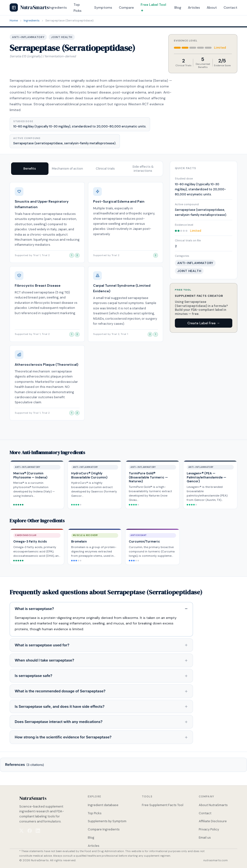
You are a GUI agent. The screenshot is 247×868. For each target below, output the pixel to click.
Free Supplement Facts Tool (163, 805)
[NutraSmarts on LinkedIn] (38, 831)
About (212, 7)
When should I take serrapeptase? (44, 660)
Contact (230, 7)
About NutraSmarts (213, 805)
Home (14, 20)
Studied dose (184, 179)
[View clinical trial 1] (72, 255)
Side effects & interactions (143, 169)
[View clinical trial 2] (77, 255)
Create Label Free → (204, 323)
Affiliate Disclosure (213, 821)
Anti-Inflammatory (28, 37)
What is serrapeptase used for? (42, 645)
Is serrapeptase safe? (34, 676)
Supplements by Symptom (107, 821)
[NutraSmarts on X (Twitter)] (21, 831)
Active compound (187, 204)
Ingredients (58, 7)
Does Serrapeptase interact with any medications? (59, 722)
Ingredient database (103, 805)
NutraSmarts (29, 7)
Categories (182, 256)
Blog (178, 7)
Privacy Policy (209, 829)
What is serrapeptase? (34, 609)
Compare (126, 7)
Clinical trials (105, 169)
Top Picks (95, 813)
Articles (194, 7)
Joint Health (62, 37)
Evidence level (184, 225)
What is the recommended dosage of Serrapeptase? (60, 691)
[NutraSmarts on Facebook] (30, 831)
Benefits (30, 169)
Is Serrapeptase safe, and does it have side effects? (60, 706)
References (24, 765)
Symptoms (103, 7)
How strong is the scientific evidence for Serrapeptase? (63, 737)
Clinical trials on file (188, 240)
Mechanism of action (67, 169)
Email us (205, 838)
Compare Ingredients (104, 829)
